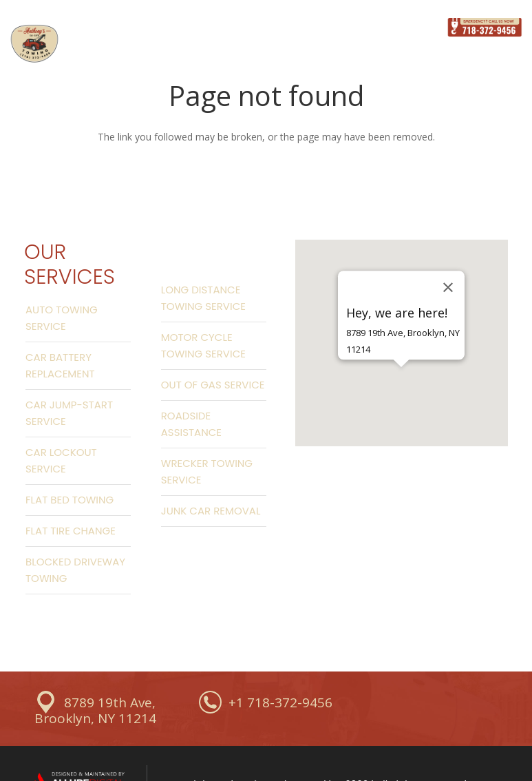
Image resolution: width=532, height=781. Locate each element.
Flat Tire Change (71, 531)
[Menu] (418, 28)
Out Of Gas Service (213, 385)
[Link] (34, 44)
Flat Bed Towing (70, 500)
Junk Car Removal (211, 511)
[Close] (448, 287)
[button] (401, 391)
